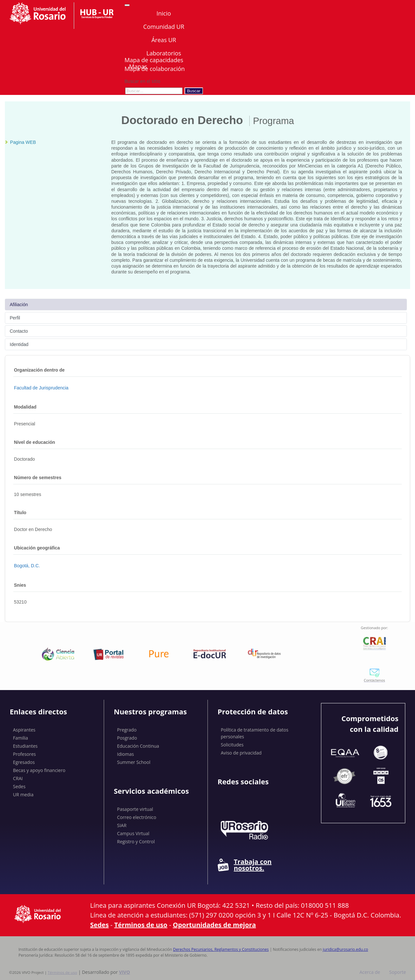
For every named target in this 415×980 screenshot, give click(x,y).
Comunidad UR (164, 27)
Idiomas (125, 754)
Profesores (24, 754)
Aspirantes (24, 730)
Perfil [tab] (15, 318)
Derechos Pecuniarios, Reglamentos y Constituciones (221, 949)
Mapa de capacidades (154, 60)
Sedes (19, 786)
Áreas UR (164, 40)
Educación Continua (138, 746)
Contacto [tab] (19, 331)
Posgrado (127, 738)
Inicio (164, 13)
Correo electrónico (137, 817)
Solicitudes (232, 745)
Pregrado (127, 730)
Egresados (24, 762)
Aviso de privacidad (241, 753)
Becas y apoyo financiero (39, 770)
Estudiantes (25, 746)
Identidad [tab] (19, 344)
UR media (23, 795)
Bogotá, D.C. (27, 566)
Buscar (194, 91)
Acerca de (370, 972)
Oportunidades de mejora (214, 925)
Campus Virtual (133, 833)
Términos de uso (141, 925)
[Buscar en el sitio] (154, 91)
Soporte (397, 972)
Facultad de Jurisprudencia (41, 388)
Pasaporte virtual (135, 809)
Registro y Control (136, 842)
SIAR (122, 825)
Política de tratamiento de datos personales (255, 733)
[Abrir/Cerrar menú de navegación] (127, 5)
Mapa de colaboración (155, 69)
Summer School (134, 762)
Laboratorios (164, 53)
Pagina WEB (23, 142)
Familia (20, 738)
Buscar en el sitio (142, 81)
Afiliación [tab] (19, 305)
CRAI (18, 778)
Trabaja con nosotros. (245, 865)
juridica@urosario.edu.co (346, 949)
